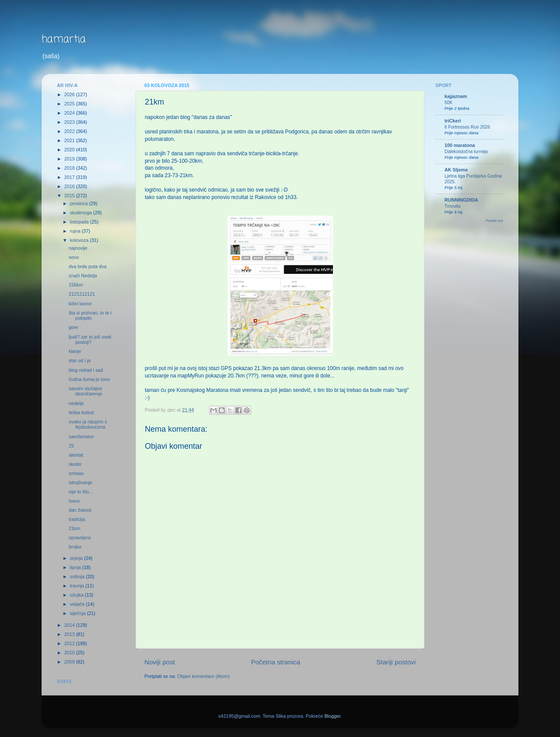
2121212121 (82, 294)
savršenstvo (81, 437)
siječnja (79, 613)
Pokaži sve (495, 221)
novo (74, 257)
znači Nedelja (83, 276)
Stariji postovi (396, 662)
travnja (78, 586)
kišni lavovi (80, 304)
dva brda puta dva (87, 266)
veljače (78, 604)
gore (73, 327)
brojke (75, 547)
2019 (70, 159)
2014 (70, 625)
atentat (76, 455)
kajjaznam (456, 96)
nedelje (76, 403)
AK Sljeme (456, 170)
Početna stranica (276, 662)
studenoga (82, 213)
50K (448, 103)
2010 (70, 653)
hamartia (64, 40)
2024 (70, 113)
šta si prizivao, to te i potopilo (90, 316)
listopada (80, 222)
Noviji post (160, 662)
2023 (70, 122)
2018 (70, 168)
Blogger (332, 716)
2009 (70, 662)
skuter (75, 464)
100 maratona (460, 145)
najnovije (78, 248)
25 (71, 446)
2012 (70, 643)
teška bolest (81, 412)
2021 (70, 140)
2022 (70, 131)
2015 (70, 196)
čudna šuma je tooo (89, 379)
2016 (70, 186)
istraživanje (80, 482)
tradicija (77, 519)
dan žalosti (80, 510)
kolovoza (80, 240)
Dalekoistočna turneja (466, 152)
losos (74, 501)
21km (74, 528)
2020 (70, 150)
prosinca (80, 203)
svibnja (78, 576)
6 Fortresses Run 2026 (467, 127)
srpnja (77, 558)
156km (76, 285)
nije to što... (81, 492)
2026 (70, 94)
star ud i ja (80, 360)
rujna (76, 231)
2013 (70, 634)
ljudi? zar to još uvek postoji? (90, 340)
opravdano (80, 538)
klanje (75, 351)
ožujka (77, 595)
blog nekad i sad (86, 370)
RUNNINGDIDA (461, 200)
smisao (76, 473)
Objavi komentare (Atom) (203, 676)
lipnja (76, 567)
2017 (70, 177)
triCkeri (453, 121)
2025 (70, 104)
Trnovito (453, 206)
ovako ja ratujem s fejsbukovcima (88, 424)
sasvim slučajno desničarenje (85, 391)
